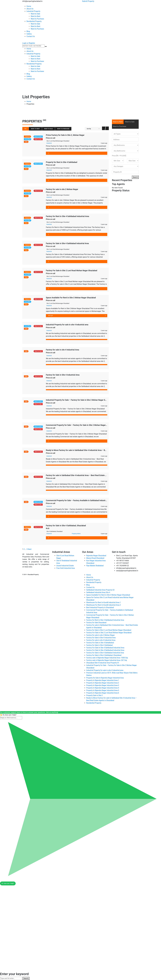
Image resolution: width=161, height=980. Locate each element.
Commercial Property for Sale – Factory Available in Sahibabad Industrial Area (79, 500)
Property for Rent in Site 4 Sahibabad (62, 162)
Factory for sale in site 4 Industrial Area (62, 350)
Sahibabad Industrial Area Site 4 (98, 592)
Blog (88, 585)
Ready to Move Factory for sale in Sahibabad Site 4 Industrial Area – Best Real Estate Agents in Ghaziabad (91, 450)
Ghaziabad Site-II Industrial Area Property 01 (103, 663)
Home (29, 101)
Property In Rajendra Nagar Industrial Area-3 (103, 685)
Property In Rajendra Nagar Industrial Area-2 (103, 683)
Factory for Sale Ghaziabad (96, 623)
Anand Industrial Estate (65, 566)
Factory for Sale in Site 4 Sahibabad (99, 645)
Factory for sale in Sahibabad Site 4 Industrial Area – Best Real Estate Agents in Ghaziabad (84, 475)
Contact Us (90, 587)
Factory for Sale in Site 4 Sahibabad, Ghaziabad (66, 526)
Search (135, 177)
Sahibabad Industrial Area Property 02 (100, 590)
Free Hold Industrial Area (66, 568)
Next (30, 549)
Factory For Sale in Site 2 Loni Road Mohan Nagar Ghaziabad (72, 270)
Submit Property (88, 1)
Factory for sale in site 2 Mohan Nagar (62, 189)
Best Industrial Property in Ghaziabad (100, 607)
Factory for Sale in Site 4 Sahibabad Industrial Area (67, 243)
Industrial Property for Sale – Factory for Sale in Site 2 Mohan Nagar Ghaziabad (79, 400)
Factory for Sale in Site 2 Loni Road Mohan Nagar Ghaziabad (109, 630)
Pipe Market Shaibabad (95, 566)
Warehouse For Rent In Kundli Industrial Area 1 (104, 602)
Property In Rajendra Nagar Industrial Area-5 (103, 690)
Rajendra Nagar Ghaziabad (96, 556)
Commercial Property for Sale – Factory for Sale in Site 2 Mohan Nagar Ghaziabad (80, 425)
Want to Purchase (63, 129)
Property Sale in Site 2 (94, 695)
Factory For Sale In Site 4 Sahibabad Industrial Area (105, 648)
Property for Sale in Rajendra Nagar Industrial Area (105, 678)
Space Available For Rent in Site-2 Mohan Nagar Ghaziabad (71, 298)
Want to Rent (35, 129)
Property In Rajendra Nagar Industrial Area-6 (103, 693)
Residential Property (94, 582)
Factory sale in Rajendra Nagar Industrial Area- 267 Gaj (107, 660)
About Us (90, 577)
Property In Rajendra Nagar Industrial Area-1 (103, 680)
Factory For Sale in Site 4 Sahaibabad (100, 643)
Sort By (89, 129)
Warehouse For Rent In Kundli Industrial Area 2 (104, 605)
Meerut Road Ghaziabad (95, 558)
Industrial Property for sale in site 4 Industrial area (67, 325)
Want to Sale (48, 129)
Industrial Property (93, 580)
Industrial (49, 143)
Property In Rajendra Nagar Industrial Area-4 (103, 688)
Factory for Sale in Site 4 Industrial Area (63, 375)
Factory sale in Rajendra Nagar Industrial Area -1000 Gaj (107, 658)
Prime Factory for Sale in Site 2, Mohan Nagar (65, 135)
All (26, 129)
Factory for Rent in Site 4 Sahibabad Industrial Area (68, 216)
